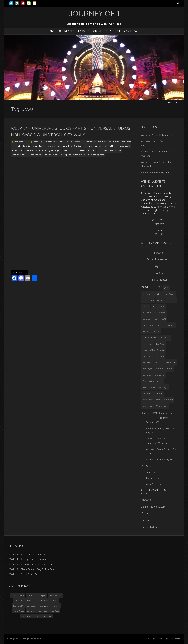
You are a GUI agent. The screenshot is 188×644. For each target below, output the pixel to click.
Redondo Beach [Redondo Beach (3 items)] (149, 387)
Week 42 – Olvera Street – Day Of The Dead (32, 569)
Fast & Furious (114, 142)
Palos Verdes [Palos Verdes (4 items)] (159, 375)
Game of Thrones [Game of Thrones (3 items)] (150, 338)
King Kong (78, 146)
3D (72, 142)
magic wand (98, 146)
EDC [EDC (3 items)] (157, 319)
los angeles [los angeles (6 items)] (147, 362)
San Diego (31, 611)
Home (170, 103)
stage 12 (58, 150)
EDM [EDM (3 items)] (164, 319)
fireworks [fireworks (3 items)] (156, 331)
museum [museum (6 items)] (159, 369)
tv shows (118, 150)
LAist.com (159, 224)
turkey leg (47, 616)
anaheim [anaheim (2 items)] (147, 294)
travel (37, 616)
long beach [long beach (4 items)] (159, 356)
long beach (31, 606)
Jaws (58, 146)
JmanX (36, 142)
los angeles (44, 606)
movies (14, 150)
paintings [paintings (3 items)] (147, 375)
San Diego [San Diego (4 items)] (163, 387)
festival (55, 601)
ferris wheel (44, 601)
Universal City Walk (35, 155)
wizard (86, 155)
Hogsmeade (16, 146)
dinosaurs (19, 601)
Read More (19, 272)
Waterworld (77, 155)
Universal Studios (51, 155)
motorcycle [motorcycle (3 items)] (147, 369)
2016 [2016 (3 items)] (166, 288)
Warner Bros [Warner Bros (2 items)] (162, 406)
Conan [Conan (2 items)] (173, 300)
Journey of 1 (18, 606)
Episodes (84, 31)
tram (99, 150)
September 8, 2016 (22, 142)
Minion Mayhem (111, 146)
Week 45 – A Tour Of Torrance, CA (158, 135)
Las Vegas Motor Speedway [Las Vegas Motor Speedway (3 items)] (154, 350)
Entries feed (152, 472)
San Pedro (43, 611)
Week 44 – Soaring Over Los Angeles (28, 559)
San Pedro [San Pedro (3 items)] (147, 394)
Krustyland (88, 146)
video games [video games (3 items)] (148, 406)
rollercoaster (29, 150)
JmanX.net (159, 273)
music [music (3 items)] (169, 369)
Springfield (49, 150)
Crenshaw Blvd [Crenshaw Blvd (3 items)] (158, 306)
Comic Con (32, 595)
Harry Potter (126, 142)
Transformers (108, 150)
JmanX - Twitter (159, 280)
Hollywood (51, 146)
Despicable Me (91, 142)
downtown (31, 601)
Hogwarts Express (38, 146)
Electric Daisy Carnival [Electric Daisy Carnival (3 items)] (152, 325)
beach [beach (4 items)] (151, 300)
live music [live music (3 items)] (147, 356)
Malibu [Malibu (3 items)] (158, 362)
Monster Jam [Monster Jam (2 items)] (170, 362)
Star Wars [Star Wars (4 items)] (159, 394)
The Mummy (80, 150)
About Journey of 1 (62, 31)
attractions (79, 142)
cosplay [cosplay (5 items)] (146, 306)
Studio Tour (68, 150)
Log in (151, 466)
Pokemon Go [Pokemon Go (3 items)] (148, 381)
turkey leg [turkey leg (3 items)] (169, 400)
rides (21, 150)
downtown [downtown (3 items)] (147, 319)
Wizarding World (98, 155)
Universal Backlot (19, 155)
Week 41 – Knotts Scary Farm (155, 172)
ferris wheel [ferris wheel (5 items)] (169, 325)
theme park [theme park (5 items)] (148, 400)
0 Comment (61, 142)
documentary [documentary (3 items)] (160, 313)
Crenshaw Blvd (55, 595)
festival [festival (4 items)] (146, 331)
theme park (91, 150)
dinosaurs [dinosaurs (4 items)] (147, 313)
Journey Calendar (127, 31)
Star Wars (55, 611)
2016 (13, 595)
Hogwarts (26, 146)
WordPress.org (153, 484)
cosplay (43, 595)
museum (56, 606)
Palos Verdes (19, 611)
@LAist (159, 234)
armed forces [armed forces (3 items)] (168, 294)
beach (21, 595)
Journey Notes (102, 31)
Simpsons (39, 150)
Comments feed (154, 478)
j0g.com (159, 266)
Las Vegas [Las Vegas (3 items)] (160, 344)
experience (102, 142)
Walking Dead (66, 155)
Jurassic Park (67, 146)
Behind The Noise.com (159, 259)
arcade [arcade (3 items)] (157, 294)
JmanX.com (159, 253)
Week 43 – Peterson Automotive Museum (31, 564)
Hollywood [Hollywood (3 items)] (165, 338)
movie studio (125, 146)
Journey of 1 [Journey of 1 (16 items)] (148, 344)
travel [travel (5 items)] (159, 400)
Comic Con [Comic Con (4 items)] (162, 300)
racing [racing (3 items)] (160, 381)
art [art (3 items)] (144, 300)
